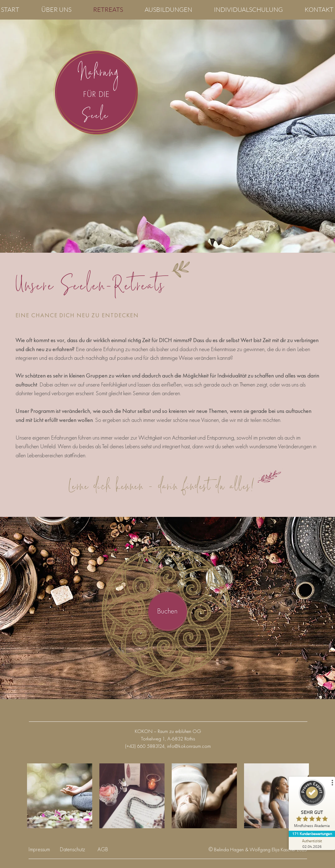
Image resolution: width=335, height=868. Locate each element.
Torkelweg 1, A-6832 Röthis (168, 739)
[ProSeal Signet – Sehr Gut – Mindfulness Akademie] (312, 805)
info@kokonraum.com (189, 746)
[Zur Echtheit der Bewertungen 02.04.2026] (312, 843)
